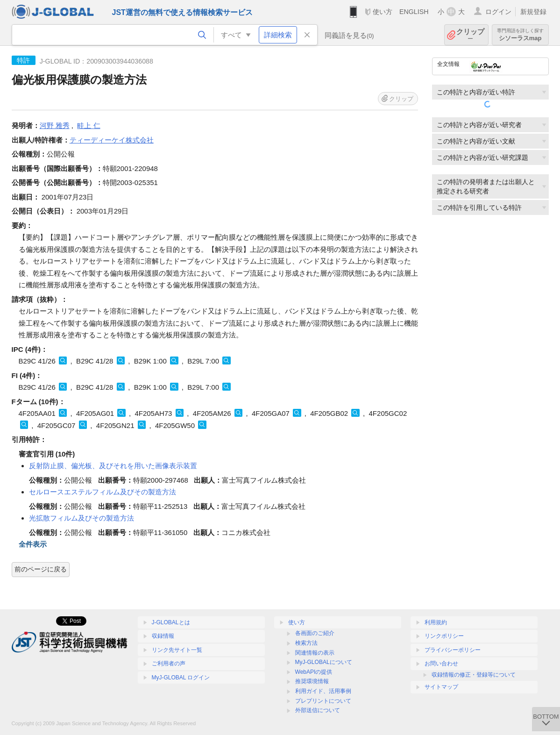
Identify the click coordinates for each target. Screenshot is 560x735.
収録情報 (163, 636)
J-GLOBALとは (171, 622)
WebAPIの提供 (314, 672)
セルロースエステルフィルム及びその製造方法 (103, 492)
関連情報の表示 (315, 653)
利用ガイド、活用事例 (323, 691)
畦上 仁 (89, 125)
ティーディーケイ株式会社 (112, 140)
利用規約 (436, 622)
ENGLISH (414, 12)
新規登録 (533, 12)
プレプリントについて (323, 701)
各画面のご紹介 (315, 633)
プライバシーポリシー (453, 650)
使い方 (383, 12)
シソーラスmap (520, 35)
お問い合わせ (441, 664)
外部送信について (318, 710)
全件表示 (33, 544)
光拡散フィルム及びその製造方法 (82, 518)
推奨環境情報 (312, 681)
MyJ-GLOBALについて (324, 662)
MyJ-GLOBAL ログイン (181, 678)
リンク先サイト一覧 (177, 650)
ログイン (498, 12)
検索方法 (306, 643)
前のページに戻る (41, 569)
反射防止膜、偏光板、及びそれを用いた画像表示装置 (113, 466)
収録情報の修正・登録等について (474, 675)
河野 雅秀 (55, 125)
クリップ (470, 35)
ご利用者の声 (169, 664)
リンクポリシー (444, 636)
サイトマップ (441, 687)
